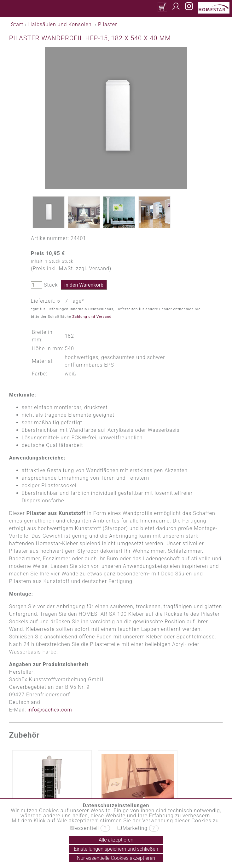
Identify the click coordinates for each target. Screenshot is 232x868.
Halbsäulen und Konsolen (60, 24)
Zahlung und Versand (92, 317)
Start (17, 24)
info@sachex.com (50, 710)
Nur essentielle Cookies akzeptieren (116, 858)
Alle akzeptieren (116, 840)
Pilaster (108, 24)
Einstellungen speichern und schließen (116, 849)
